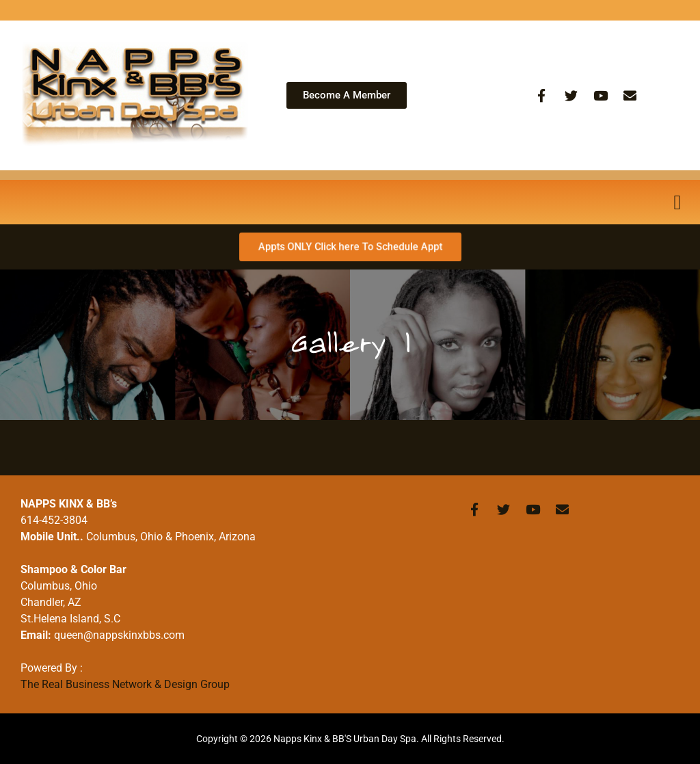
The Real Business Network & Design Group (125, 684)
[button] (677, 202)
